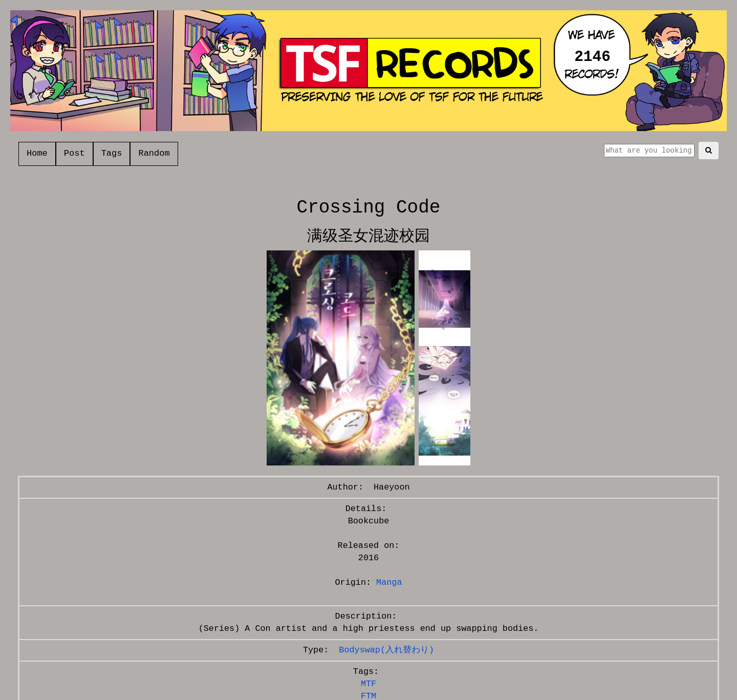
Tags (112, 153)
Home (37, 153)
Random (154, 153)
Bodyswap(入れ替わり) (386, 650)
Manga (389, 582)
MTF (368, 684)
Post (74, 153)
